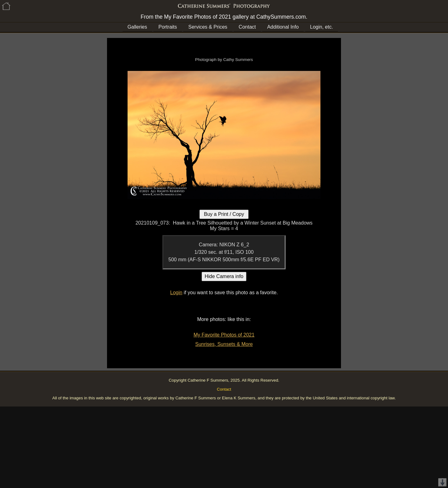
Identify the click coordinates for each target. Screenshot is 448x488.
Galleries (137, 27)
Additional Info (283, 27)
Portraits (168, 27)
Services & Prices (208, 27)
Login (176, 293)
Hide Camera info (224, 276)
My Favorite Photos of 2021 (224, 335)
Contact (247, 27)
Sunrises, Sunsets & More (224, 344)
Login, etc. (322, 27)
